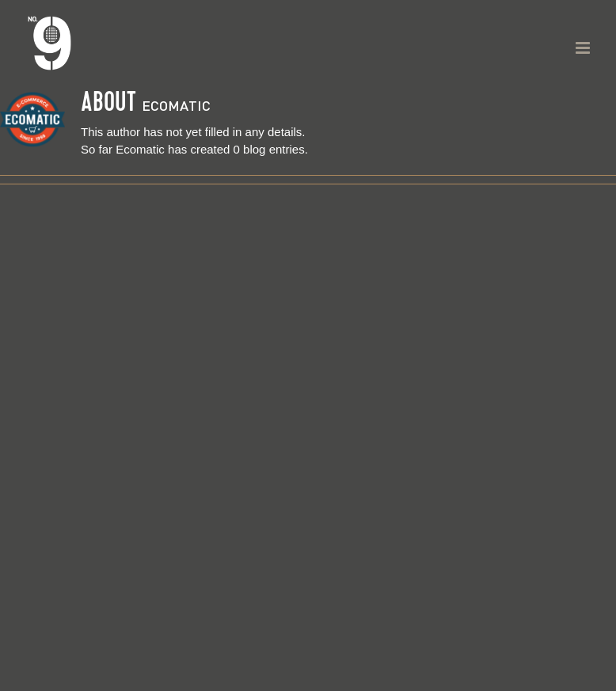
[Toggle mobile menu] (584, 48)
